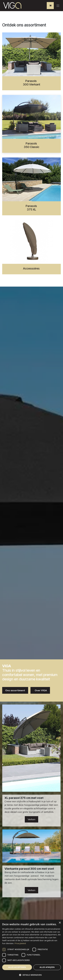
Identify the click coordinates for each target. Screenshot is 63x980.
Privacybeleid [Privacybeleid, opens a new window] (20, 943)
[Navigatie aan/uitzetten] (58, 6)
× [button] (60, 923)
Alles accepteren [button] (17, 967)
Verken (31, 819)
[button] (31, 975)
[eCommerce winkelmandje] (50, 6)
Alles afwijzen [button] (47, 967)
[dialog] (31, 950)
